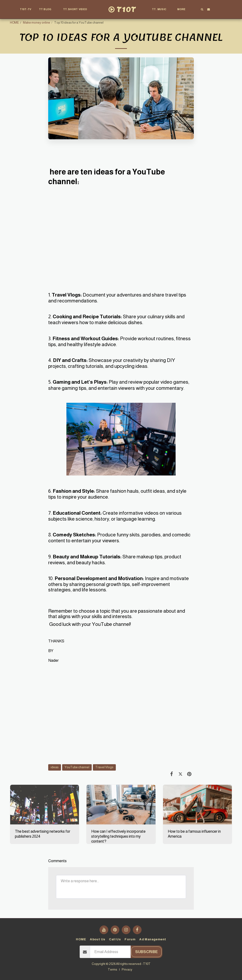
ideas (55, 767)
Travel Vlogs (104, 767)
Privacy (127, 969)
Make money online (37, 23)
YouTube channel (77, 767)
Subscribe (147, 952)
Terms (112, 969)
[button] (47, 9)
